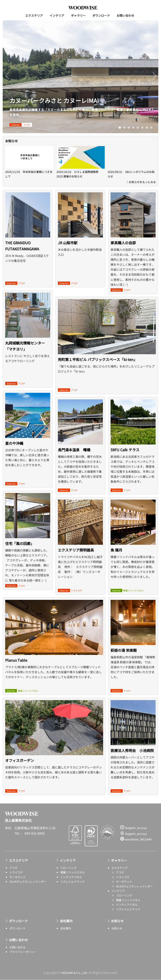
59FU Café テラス (125, 450)
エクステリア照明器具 (76, 550)
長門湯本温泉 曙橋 (74, 450)
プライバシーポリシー (23, 952)
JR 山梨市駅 (68, 243)
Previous (7, 79)
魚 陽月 (116, 550)
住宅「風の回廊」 (20, 543)
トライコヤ (77, 590)
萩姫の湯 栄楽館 (124, 650)
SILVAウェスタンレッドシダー (28, 882)
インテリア (57, 15)
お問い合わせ (125, 15)
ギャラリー (78, 15)
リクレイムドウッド (73, 882)
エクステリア (34, 15)
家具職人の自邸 (123, 243)
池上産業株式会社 (83, 8)
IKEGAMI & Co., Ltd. (75, 973)
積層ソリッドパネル (28, 691)
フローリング (68, 868)
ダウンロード (101, 15)
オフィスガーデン (20, 767)
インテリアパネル (71, 877)
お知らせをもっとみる (142, 182)
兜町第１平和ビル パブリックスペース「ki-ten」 (98, 366)
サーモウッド (18, 877)
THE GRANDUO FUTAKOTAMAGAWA (22, 246)
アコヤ (27, 125)
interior (11, 691)
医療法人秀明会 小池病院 (132, 750)
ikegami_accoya (134, 828)
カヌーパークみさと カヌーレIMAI (61, 100)
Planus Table (16, 667)
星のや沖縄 (14, 443)
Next (155, 79)
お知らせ (117, 921)
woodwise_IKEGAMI (136, 840)
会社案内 (66, 921)
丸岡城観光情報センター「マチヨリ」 (25, 346)
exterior (16, 125)
